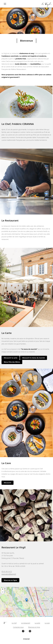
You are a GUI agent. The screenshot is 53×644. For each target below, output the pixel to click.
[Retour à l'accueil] (46, 4)
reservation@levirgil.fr (9, 574)
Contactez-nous (18, 627)
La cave (47, 623)
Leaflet (40, 616)
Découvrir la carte (11, 358)
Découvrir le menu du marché (33, 358)
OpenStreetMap (48, 616)
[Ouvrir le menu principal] (5, 4)
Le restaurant (26, 623)
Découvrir (8, 483)
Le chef (14, 623)
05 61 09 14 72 (7, 571)
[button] (26, 600)
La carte (37, 623)
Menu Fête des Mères (12, 362)
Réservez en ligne (10, 580)
